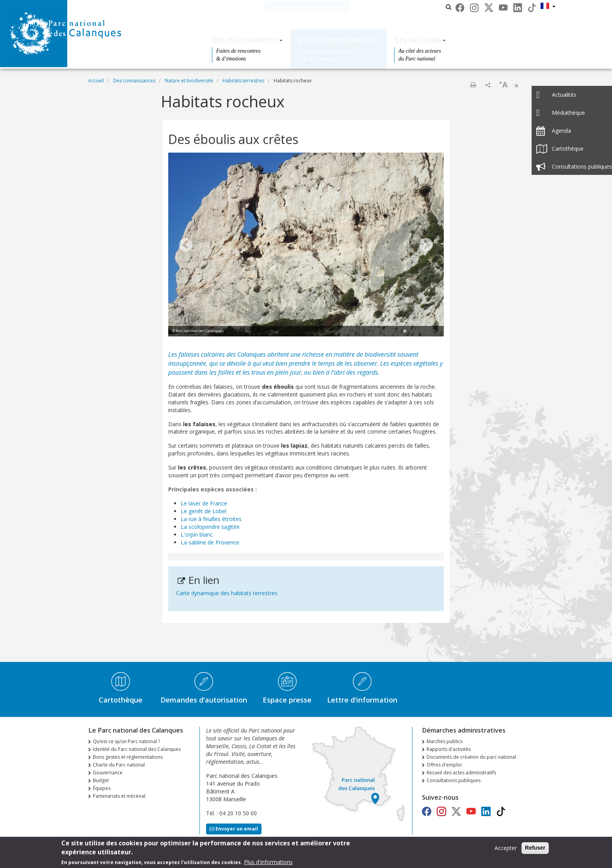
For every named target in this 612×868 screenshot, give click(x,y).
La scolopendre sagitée (210, 527)
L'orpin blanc (197, 534)
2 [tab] (413, 331)
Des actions (418, 40)
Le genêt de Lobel (204, 511)
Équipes (102, 788)
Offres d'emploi (444, 765)
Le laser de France (204, 503)
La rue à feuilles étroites (211, 519)
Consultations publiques (454, 780)
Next (426, 245)
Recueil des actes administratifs (461, 773)
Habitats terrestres (243, 81)
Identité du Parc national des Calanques (137, 749)
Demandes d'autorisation (204, 700)
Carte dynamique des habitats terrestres (227, 593)
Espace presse (287, 700)
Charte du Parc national (119, 765)
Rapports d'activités (449, 749)
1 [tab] (405, 331)
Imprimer (473, 85)
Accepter (506, 848)
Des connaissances (336, 40)
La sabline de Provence (210, 542)
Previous (186, 245)
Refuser (535, 848)
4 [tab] (428, 331)
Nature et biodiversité (189, 81)
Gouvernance (108, 773)
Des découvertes (245, 40)
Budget (101, 780)
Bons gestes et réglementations (128, 757)
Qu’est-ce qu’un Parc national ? (126, 741)
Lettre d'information (362, 700)
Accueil (96, 81)
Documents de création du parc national (471, 757)
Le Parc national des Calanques (316, 7)
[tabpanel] (306, 245)
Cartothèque (121, 700)
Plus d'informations (268, 862)
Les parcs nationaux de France (405, 7)
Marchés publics (445, 741)
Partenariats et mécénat (119, 796)
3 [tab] (420, 331)
